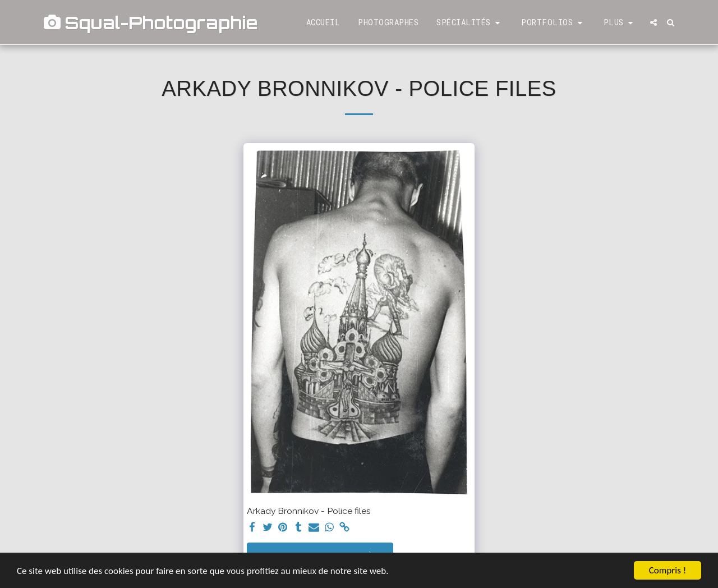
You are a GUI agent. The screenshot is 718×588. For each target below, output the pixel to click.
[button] (470, 23)
